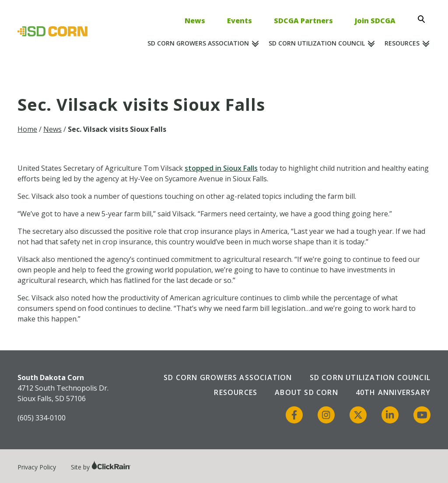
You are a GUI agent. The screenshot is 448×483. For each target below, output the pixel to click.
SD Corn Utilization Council (317, 43)
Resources (402, 43)
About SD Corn (306, 392)
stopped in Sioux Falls (221, 168)
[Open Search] (424, 19)
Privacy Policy (37, 467)
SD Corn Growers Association (198, 43)
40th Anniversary (393, 392)
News (195, 21)
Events (240, 21)
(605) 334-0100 (42, 418)
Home (27, 129)
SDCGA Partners (303, 21)
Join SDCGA (375, 21)
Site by (101, 467)
